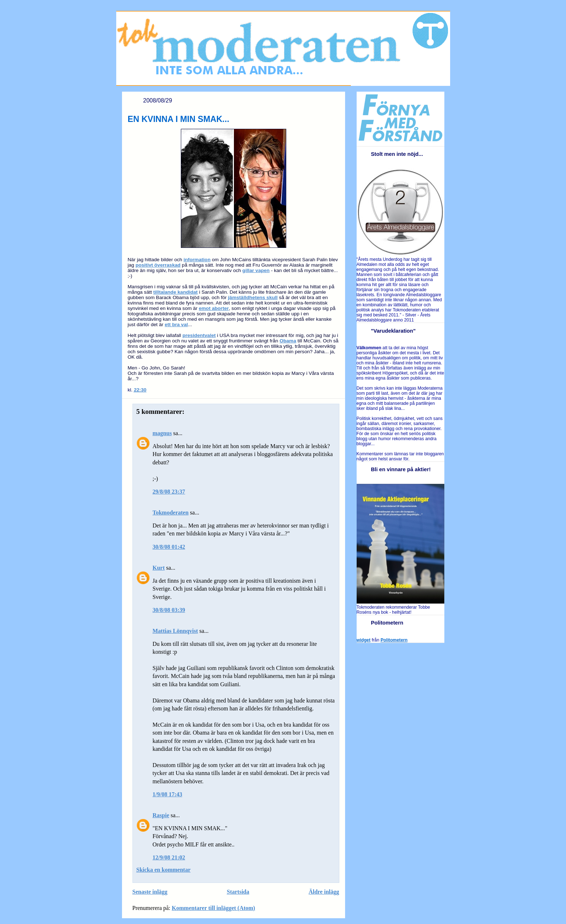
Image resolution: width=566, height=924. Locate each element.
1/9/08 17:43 (167, 794)
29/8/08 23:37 (169, 492)
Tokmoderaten (171, 513)
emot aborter (214, 308)
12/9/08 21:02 (169, 857)
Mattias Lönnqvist (175, 631)
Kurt (159, 568)
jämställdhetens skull (253, 297)
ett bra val (176, 325)
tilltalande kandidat (176, 292)
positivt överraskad (158, 265)
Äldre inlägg (324, 892)
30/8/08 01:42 (169, 547)
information (197, 260)
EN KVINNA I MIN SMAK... (179, 119)
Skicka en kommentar (164, 870)
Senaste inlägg (150, 892)
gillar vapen (256, 270)
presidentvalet (199, 335)
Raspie (161, 815)
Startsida (238, 892)
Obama (288, 341)
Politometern (394, 640)
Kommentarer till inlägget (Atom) (214, 908)
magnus (162, 433)
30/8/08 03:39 (169, 610)
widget (364, 640)
